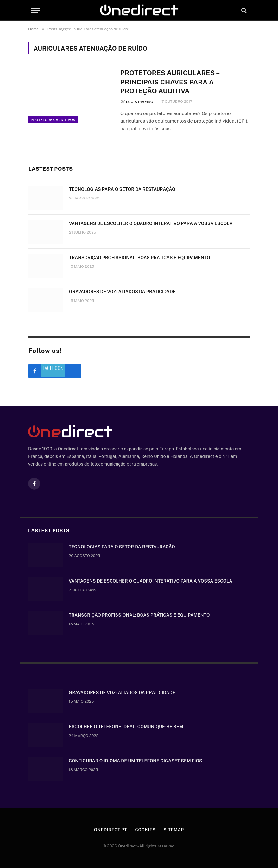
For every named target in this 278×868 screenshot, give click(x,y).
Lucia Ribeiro (140, 102)
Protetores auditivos (53, 120)
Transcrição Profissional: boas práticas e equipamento (139, 258)
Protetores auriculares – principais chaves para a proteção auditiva (170, 82)
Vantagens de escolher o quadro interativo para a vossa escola (151, 223)
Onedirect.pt (111, 830)
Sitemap (174, 830)
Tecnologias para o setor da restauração (122, 189)
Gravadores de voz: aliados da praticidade (122, 292)
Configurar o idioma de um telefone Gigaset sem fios (136, 761)
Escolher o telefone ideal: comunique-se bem (126, 727)
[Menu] (35, 10)
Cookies (145, 830)
